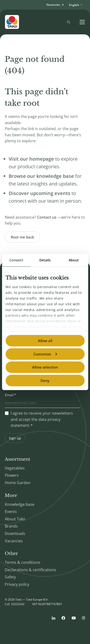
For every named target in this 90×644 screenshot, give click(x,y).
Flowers (12, 475)
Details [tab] (45, 260)
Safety (10, 577)
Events (11, 512)
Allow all (45, 341)
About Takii (15, 519)
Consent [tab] (16, 260)
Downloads (15, 533)
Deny (45, 380)
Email (9, 395)
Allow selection (45, 367)
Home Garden (18, 483)
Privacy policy (17, 584)
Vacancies (14, 541)
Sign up (15, 438)
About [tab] (74, 260)
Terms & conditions (23, 562)
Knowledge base (20, 504)
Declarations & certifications (30, 570)
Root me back (22, 237)
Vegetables (15, 468)
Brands (11, 526)
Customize (45, 354)
